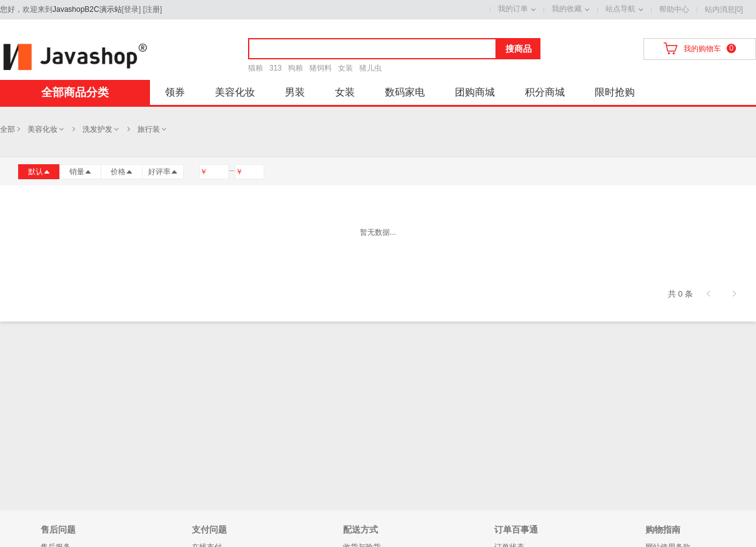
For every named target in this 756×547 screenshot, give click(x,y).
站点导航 (620, 9)
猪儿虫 (371, 68)
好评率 (163, 172)
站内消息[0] (724, 9)
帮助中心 (674, 9)
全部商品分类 (75, 92)
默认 (39, 172)
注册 (152, 9)
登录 (131, 9)
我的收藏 (567, 9)
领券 (175, 92)
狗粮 (296, 68)
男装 (295, 92)
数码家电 (405, 92)
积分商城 (545, 92)
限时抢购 (615, 92)
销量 (81, 172)
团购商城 (475, 92)
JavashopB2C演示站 (87, 9)
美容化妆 (235, 92)
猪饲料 (321, 68)
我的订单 (513, 9)
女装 (346, 68)
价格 (122, 172)
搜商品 (519, 49)
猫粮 (256, 68)
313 (276, 68)
